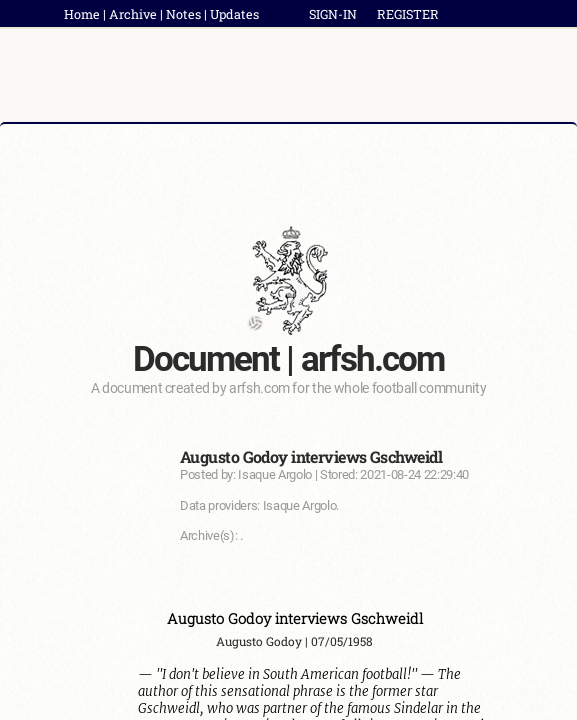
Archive (133, 14)
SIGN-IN (333, 14)
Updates (234, 14)
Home (82, 14)
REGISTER (408, 14)
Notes (183, 14)
